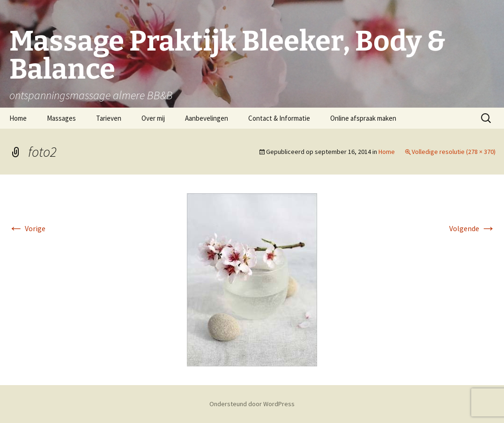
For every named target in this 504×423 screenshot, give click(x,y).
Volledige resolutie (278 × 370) (454, 152)
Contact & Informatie (279, 118)
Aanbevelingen (207, 118)
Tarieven (109, 118)
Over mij (153, 118)
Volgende (472, 228)
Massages (61, 118)
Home (18, 118)
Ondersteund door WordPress (252, 404)
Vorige (27, 228)
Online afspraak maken (363, 118)
